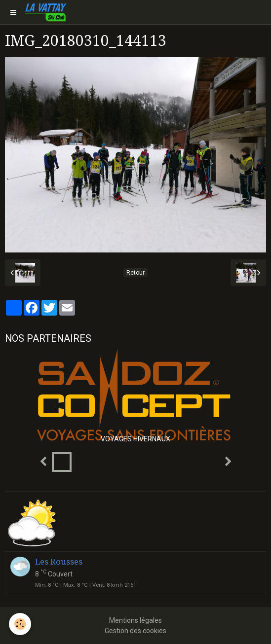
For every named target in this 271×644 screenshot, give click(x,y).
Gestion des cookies (135, 631)
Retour (135, 273)
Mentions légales (135, 620)
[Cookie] (20, 624)
